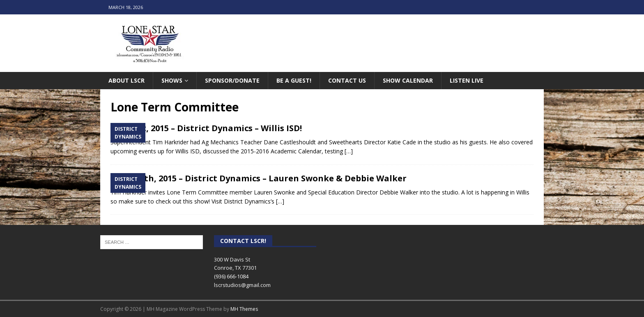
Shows (172, 80)
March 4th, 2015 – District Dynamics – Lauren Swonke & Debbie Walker (259, 178)
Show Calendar (408, 80)
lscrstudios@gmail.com (242, 285)
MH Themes (244, 309)
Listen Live (467, 80)
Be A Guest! (294, 80)
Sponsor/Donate (232, 80)
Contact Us (347, 80)
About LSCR (126, 80)
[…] (349, 151)
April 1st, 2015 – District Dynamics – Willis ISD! (206, 128)
